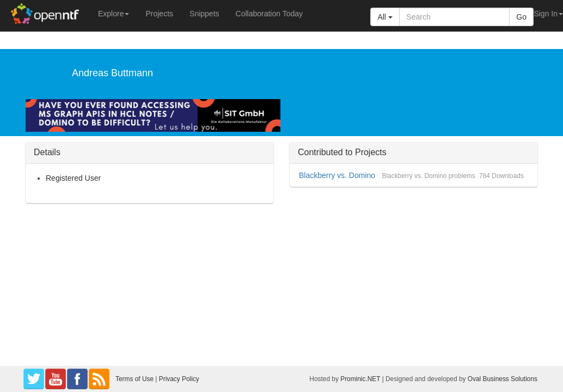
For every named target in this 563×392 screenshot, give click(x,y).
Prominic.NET (360, 379)
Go (521, 17)
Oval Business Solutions (503, 379)
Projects (159, 14)
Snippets (204, 14)
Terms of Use (134, 379)
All (385, 17)
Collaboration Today (270, 14)
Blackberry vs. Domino (337, 175)
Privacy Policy (179, 379)
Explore (114, 14)
